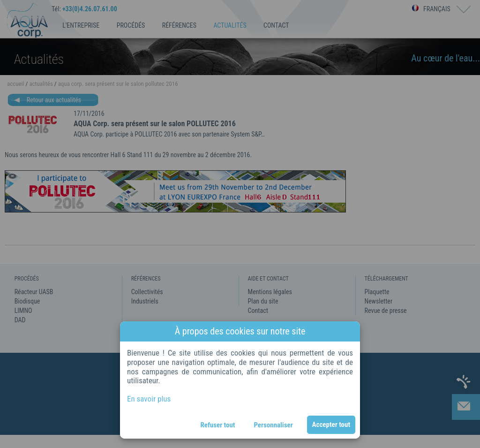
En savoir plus (149, 399)
